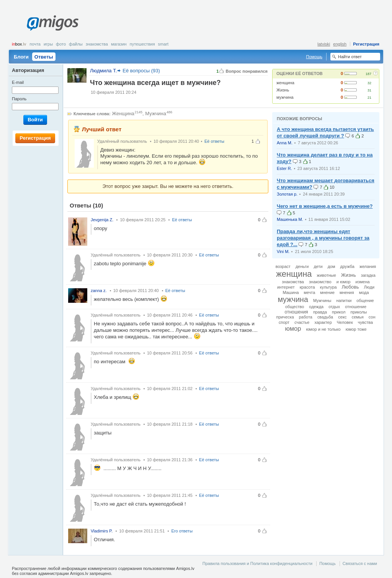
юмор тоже (356, 329)
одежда (316, 307)
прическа (285, 317)
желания (368, 266)
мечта (310, 292)
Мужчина (156, 113)
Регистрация (366, 44)
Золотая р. (287, 194)
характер (323, 322)
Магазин (119, 44)
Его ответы (182, 531)
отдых (334, 307)
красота (307, 287)
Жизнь (283, 90)
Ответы (44, 57)
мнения (347, 292)
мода (364, 292)
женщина (285, 83)
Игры (48, 44)
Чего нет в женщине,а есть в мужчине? (325, 206)
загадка (368, 275)
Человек (345, 322)
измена (363, 282)
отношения (296, 312)
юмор (293, 328)
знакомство (320, 282)
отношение (356, 307)
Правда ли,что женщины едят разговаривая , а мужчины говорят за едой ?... (323, 238)
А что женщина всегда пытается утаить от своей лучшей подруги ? (325, 132)
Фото (61, 44)
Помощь (314, 57)
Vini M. (283, 251)
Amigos (53, 23)
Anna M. (285, 143)
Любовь (350, 287)
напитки (344, 300)
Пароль (19, 99)
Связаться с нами (360, 563)
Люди (369, 287)
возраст (283, 266)
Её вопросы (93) (141, 71)
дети (318, 266)
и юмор (344, 282)
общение (365, 300)
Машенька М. (290, 219)
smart (163, 44)
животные (327, 275)
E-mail (18, 82)
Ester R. (284, 168)
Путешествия (142, 44)
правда (320, 312)
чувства (365, 322)
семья (358, 317)
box (19, 44)
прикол (339, 312)
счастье (302, 322)
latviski (324, 44)
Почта (35, 44)
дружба (347, 266)
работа (306, 317)
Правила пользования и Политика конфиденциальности (257, 563)
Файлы (76, 44)
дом (332, 266)
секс (342, 317)
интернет (286, 287)
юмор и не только (323, 329)
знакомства (293, 282)
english (340, 44)
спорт (284, 322)
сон (372, 317)
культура (328, 287)
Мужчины (322, 300)
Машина (291, 292)
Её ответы (214, 141)
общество (295, 307)
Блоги (21, 57)
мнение (327, 292)
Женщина (123, 113)
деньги (302, 266)
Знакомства (97, 44)
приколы (359, 312)
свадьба (325, 317)
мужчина (285, 97)
